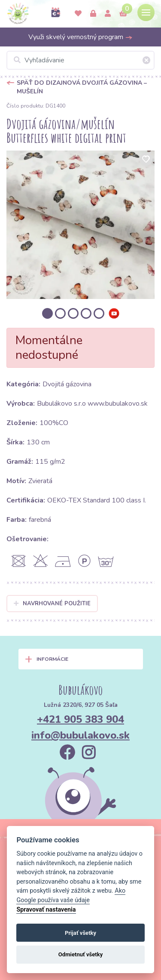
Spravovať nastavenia (46, 910)
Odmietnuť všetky (80, 954)
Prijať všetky (80, 933)
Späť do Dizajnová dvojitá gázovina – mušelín (82, 87)
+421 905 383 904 (80, 719)
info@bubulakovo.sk (80, 735)
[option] (80, 225)
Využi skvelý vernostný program (80, 37)
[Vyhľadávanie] (80, 60)
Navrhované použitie (52, 604)
